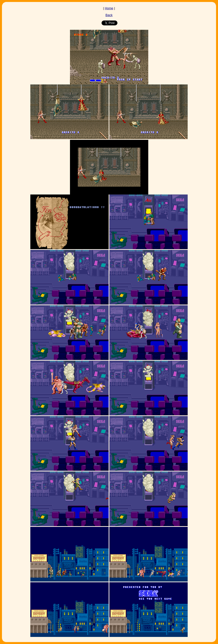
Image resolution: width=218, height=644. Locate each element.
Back (109, 15)
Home (109, 8)
